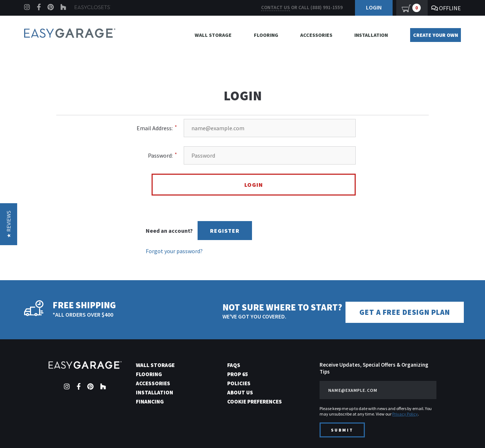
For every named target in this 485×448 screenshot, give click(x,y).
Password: (160, 155)
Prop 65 (238, 373)
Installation (371, 35)
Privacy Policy (405, 413)
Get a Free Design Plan (410, 312)
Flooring (266, 35)
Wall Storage (213, 35)
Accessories (316, 35)
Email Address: (155, 128)
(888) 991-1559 (326, 7)
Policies (239, 382)
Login (374, 7)
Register (225, 231)
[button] (9, 224)
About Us (240, 391)
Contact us (276, 7)
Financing (150, 400)
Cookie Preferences (255, 400)
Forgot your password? (174, 251)
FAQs (234, 364)
